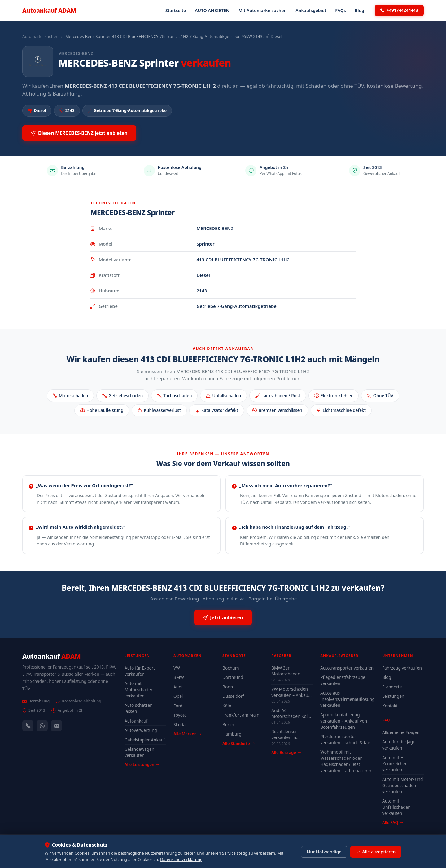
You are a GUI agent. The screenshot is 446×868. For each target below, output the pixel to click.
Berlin (228, 725)
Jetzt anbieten (223, 618)
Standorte (392, 687)
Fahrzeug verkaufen (402, 668)
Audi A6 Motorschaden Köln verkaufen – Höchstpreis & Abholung (291, 713)
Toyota (180, 715)
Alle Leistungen (142, 764)
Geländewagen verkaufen (139, 752)
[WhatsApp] (42, 726)
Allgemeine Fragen (401, 732)
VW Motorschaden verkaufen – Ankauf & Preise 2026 (291, 692)
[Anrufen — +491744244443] (28, 726)
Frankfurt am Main (241, 715)
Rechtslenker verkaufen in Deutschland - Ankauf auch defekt (291, 734)
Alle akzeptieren (376, 852)
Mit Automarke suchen (263, 10)
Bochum (231, 668)
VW (177, 668)
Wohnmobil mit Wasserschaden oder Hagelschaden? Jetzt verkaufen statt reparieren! (347, 761)
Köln (227, 706)
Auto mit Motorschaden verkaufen (139, 690)
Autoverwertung (141, 730)
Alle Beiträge (286, 752)
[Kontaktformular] (56, 726)
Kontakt (390, 706)
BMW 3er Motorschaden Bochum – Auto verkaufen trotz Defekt (286, 671)
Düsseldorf (233, 696)
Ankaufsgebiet (311, 10)
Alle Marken (187, 734)
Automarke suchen (40, 36)
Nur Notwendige (324, 852)
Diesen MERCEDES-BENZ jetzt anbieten (79, 133)
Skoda (179, 725)
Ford (178, 706)
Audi (178, 687)
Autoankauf (49, 10)
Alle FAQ (393, 822)
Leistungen (393, 696)
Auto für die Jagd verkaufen (399, 745)
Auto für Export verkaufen (140, 671)
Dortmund (233, 677)
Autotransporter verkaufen (347, 668)
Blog (359, 10)
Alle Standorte (238, 743)
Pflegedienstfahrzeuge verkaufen (343, 680)
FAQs (340, 10)
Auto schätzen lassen (139, 708)
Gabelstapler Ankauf (145, 740)
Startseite (176, 10)
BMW (179, 677)
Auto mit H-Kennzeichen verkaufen (395, 764)
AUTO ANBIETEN (212, 10)
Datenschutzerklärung (181, 859)
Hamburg (232, 734)
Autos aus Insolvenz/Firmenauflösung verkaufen (348, 699)
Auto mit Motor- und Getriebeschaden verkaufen (403, 785)
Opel (178, 696)
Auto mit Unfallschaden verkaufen (396, 807)
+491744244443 (399, 10)
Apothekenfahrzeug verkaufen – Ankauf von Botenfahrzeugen (344, 721)
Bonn (228, 687)
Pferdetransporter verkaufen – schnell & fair (345, 739)
